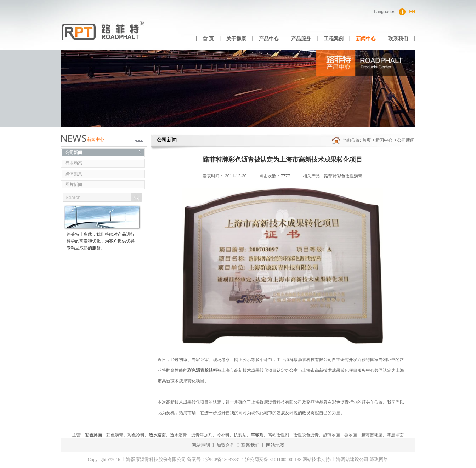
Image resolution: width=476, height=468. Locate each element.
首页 (367, 140)
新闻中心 (366, 39)
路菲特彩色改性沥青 (343, 176)
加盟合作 (226, 445)
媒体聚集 (74, 174)
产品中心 (269, 39)
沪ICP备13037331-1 (225, 459)
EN (412, 12)
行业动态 (74, 163)
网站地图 (275, 445)
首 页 (208, 39)
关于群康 (236, 39)
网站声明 (201, 445)
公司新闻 (74, 153)
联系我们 (398, 39)
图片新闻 (74, 184)
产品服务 (301, 39)
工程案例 (334, 39)
